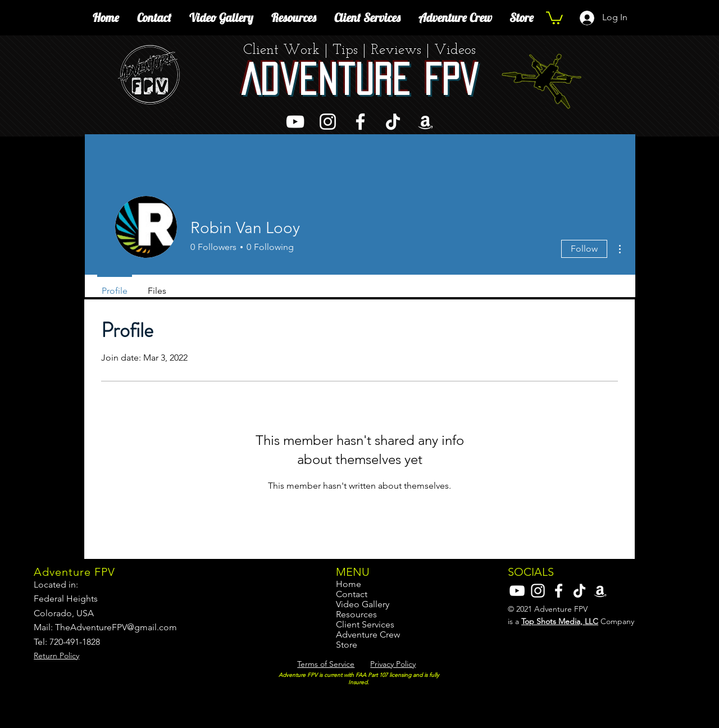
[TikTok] (393, 122)
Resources (356, 615)
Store (347, 645)
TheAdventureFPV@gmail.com (116, 627)
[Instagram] (328, 122)
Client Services (365, 625)
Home (349, 584)
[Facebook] (360, 122)
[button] (554, 17)
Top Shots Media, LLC (560, 621)
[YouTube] (295, 122)
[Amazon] (426, 122)
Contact (352, 594)
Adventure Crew (368, 635)
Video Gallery (363, 604)
